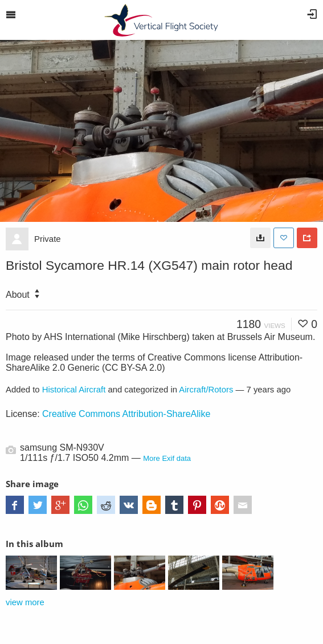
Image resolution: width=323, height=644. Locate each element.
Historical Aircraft (74, 390)
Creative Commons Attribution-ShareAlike (126, 414)
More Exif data (167, 458)
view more (25, 602)
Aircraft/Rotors (206, 390)
